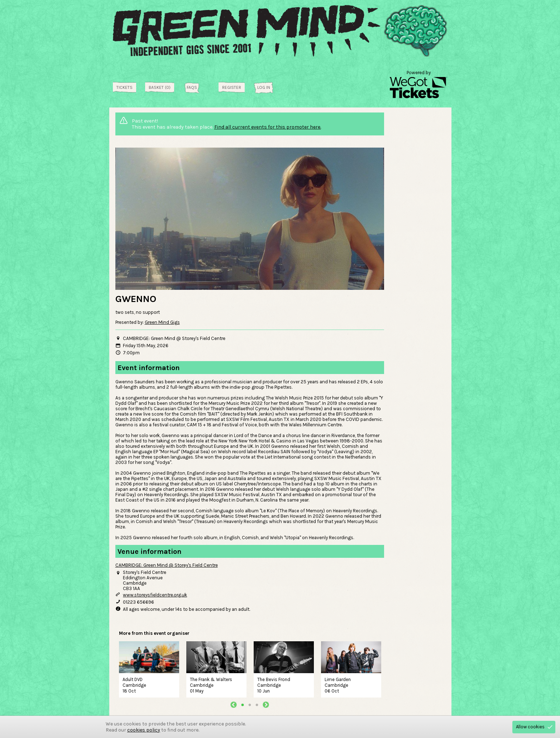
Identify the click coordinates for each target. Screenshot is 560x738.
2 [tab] (250, 705)
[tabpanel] (149, 668)
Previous (234, 705)
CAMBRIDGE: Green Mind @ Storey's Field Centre (167, 565)
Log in (264, 87)
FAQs (192, 87)
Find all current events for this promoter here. (268, 127)
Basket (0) (160, 87)
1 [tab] (243, 705)
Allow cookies (530, 727)
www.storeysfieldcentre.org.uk (155, 595)
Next (266, 705)
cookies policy (144, 730)
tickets (125, 87)
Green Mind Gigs (162, 322)
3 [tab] (257, 705)
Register (232, 87)
